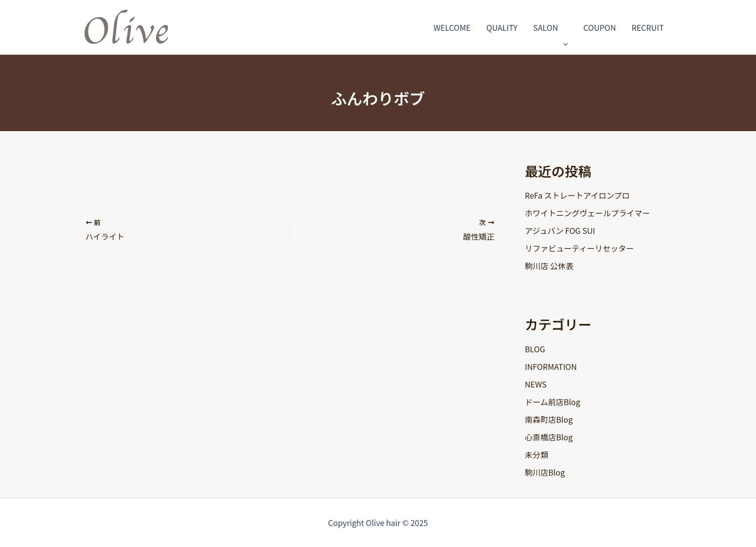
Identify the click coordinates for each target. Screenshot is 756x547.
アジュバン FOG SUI (560, 230)
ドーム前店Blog (553, 402)
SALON (550, 27)
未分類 (537, 455)
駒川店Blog (545, 472)
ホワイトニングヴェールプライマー (588, 213)
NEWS (536, 384)
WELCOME (452, 27)
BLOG (535, 349)
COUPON (600, 27)
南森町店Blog (549, 419)
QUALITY (502, 27)
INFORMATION (551, 366)
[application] (563, 27)
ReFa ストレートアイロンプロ (577, 195)
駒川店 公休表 (550, 266)
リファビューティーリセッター (580, 248)
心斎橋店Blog (549, 437)
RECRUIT (648, 27)
